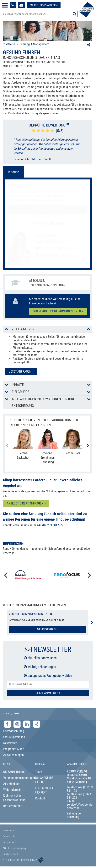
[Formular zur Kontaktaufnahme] (21, 5)
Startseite (9, 44)
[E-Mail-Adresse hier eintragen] (48, 684)
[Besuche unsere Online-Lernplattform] (44, 5)
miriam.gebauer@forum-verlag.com (61, 248)
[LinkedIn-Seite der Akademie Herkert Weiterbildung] (27, 724)
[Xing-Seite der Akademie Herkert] (37, 724)
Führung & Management (34, 44)
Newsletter (10, 743)
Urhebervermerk (11, 854)
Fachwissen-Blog (14, 731)
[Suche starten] (75, 14)
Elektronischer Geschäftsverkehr (14, 798)
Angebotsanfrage (48, 209)
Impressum (8, 830)
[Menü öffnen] (5, 5)
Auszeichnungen (13, 755)
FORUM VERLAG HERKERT (45, 790)
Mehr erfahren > (48, 629)
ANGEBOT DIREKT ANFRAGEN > (26, 503)
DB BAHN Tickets (14, 772)
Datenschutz (9, 836)
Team (39, 772)
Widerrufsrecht (12, 790)
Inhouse (13, 172)
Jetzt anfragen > (21, 372)
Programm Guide (14, 749)
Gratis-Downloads (14, 737)
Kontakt (40, 798)
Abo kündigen (12, 784)
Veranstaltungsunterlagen (16, 778)
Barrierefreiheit (13, 806)
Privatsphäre (9, 842)
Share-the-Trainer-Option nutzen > (58, 311)
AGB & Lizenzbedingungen (16, 848)
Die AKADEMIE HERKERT (44, 780)
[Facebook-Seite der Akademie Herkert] (8, 724)
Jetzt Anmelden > (48, 693)
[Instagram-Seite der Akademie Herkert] (18, 724)
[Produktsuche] (40, 14)
